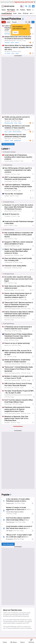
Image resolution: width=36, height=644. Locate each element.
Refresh (31, 642)
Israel (15, 13)
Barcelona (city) (9, 123)
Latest (8, 22)
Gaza (20, 13)
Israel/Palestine (7, 13)
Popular (14, 22)
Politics (23, 10)
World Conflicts (17, 132)
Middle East (17, 141)
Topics (22, 642)
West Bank (7, 34)
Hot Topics (11, 10)
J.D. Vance (7, 53)
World (29, 10)
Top (4, 22)
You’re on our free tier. (17, 2)
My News (14, 642)
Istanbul (7, 141)
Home (4, 10)
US (17, 10)
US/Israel (26, 13)
